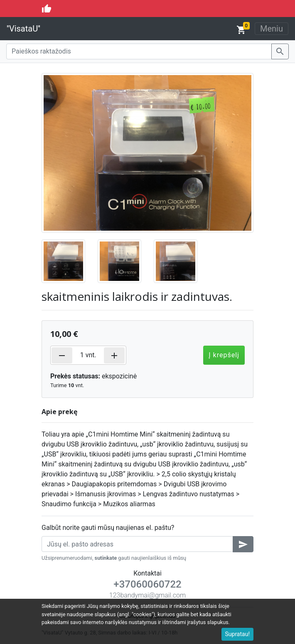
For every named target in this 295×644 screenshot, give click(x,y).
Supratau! (238, 634)
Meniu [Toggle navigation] (272, 29)
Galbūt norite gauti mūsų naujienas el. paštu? (108, 528)
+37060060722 (147, 584)
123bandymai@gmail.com (147, 595)
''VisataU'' (23, 29)
